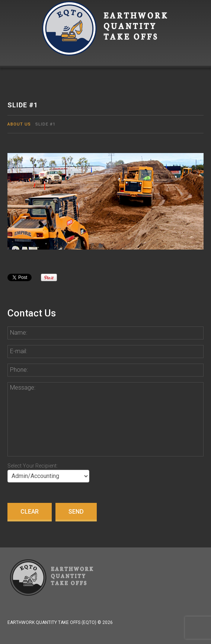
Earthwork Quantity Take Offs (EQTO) (52, 622)
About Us (19, 124)
